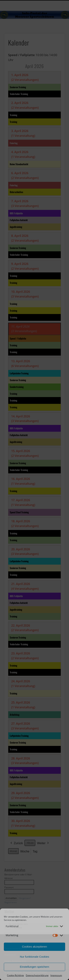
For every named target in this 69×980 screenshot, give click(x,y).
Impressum (56, 975)
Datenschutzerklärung (37, 975)
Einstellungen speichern (34, 967)
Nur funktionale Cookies (34, 957)
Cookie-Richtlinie (15, 975)
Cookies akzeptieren (35, 947)
